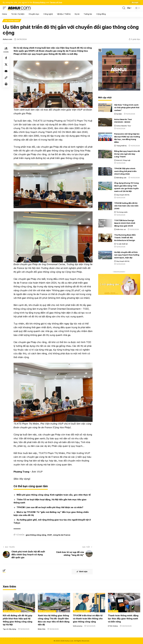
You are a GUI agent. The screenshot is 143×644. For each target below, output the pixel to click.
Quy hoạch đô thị (123, 195)
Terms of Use (56, 2)
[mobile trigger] (5, 8)
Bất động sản (121, 178)
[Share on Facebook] (6, 58)
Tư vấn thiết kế (122, 244)
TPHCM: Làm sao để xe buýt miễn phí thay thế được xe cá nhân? (50, 507)
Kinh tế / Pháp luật (123, 160)
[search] (124, 8)
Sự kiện (119, 114)
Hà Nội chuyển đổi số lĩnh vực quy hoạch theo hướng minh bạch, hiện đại (127, 255)
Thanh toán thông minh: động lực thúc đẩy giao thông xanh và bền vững (123, 618)
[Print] (6, 85)
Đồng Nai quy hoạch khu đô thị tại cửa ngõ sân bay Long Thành (127, 154)
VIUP (50, 535)
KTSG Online (113, 626)
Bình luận (82, 571)
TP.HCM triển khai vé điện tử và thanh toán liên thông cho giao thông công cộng (88, 618)
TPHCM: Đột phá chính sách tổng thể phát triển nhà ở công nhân (125, 171)
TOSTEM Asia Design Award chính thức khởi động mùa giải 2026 (125, 223)
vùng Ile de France (62, 535)
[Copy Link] (6, 78)
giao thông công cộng (36, 535)
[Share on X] (6, 65)
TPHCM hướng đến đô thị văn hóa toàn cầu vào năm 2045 (126, 206)
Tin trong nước (12, 21)
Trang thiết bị (121, 146)
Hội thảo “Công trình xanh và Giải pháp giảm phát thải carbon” (127, 108)
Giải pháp (113, 611)
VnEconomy (78, 626)
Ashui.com (7, 39)
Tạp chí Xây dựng (9, 629)
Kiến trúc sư (121, 230)
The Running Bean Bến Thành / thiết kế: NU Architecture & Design (125, 238)
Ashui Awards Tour (124, 126)
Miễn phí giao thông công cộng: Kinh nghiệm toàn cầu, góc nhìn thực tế (54, 494)
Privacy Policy (39, 2)
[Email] (6, 71)
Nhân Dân (42, 629)
